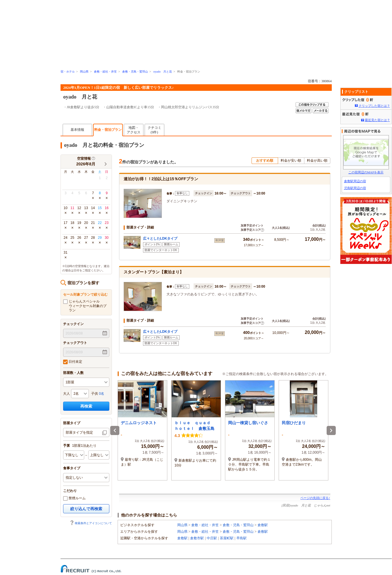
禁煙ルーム (74, 498)
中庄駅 (212, 538)
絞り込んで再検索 (86, 509)
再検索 (86, 406)
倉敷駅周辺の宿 (355, 181)
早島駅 (242, 538)
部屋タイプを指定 (79, 432)
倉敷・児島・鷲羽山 (135, 72)
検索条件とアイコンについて (91, 523)
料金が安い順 (291, 161)
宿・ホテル (68, 72)
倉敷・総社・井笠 (105, 72)
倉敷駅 (263, 525)
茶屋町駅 (227, 538)
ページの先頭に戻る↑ (315, 498)
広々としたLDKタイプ (160, 239)
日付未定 (73, 362)
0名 (102, 394)
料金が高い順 (317, 161)
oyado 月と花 (163, 72)
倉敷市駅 (197, 538)
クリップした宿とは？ (374, 106)
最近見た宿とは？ (377, 120)
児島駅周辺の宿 (355, 188)
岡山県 (84, 72)
